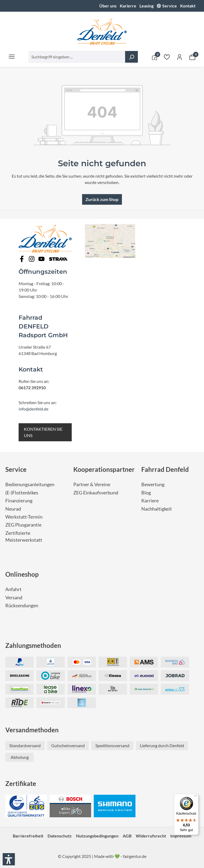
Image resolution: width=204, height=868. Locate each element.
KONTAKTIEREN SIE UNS (43, 432)
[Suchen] (131, 57)
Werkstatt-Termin (24, 517)
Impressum (181, 836)
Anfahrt (13, 589)
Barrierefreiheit (28, 836)
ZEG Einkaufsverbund (96, 493)
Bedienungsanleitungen (30, 484)
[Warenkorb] (192, 57)
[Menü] (12, 56)
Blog (146, 493)
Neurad (13, 509)
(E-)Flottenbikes (22, 493)
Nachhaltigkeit (157, 509)
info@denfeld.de (33, 409)
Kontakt (188, 6)
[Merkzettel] (167, 57)
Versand (14, 598)
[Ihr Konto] (180, 57)
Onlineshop (22, 574)
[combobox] (77, 57)
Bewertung (153, 484)
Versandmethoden (32, 730)
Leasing (146, 6)
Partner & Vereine (92, 484)
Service (170, 6)
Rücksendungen (22, 606)
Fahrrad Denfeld (165, 469)
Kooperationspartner (104, 469)
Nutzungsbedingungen (97, 836)
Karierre (128, 6)
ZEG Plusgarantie (23, 525)
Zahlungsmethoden (33, 645)
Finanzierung (19, 501)
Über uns (108, 6)
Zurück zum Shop (102, 199)
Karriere (150, 501)
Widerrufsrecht (151, 836)
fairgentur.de (135, 856)
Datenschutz (60, 836)
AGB (127, 836)
